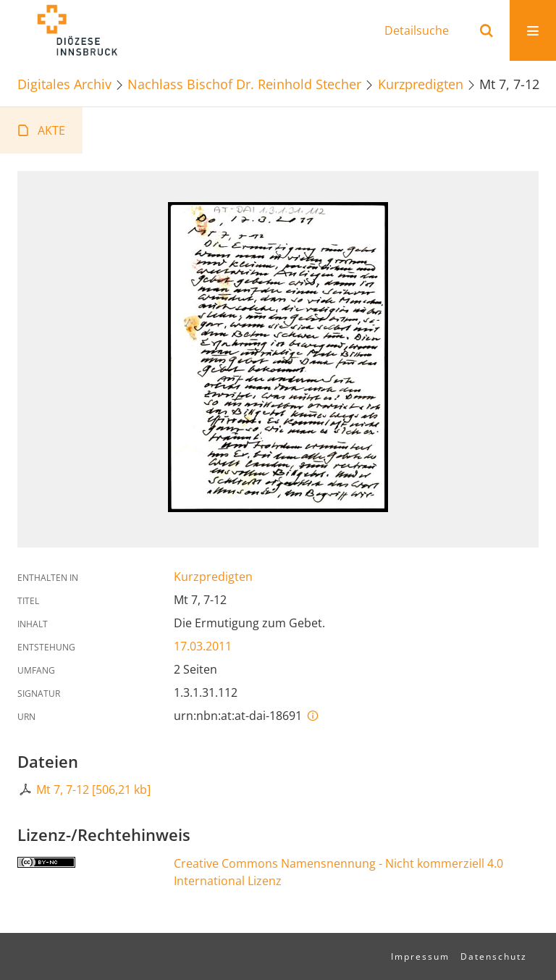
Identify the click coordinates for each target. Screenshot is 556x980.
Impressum (420, 956)
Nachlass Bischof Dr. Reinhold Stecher (244, 84)
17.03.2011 (203, 646)
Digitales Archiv (64, 84)
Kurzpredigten (421, 84)
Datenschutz (494, 956)
